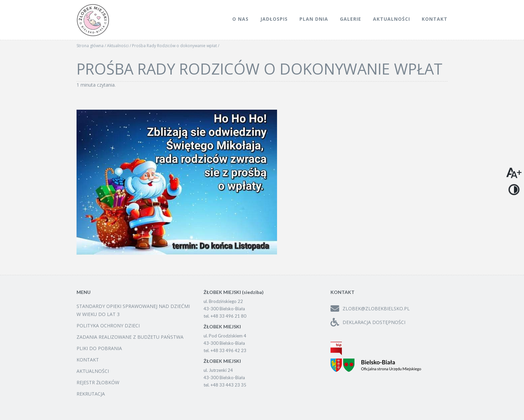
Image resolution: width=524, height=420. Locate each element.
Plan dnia (314, 19)
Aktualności (391, 19)
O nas (240, 19)
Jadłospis (274, 19)
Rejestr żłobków (98, 382)
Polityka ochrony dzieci (108, 326)
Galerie (351, 19)
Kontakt (435, 19)
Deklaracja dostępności (368, 322)
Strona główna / (92, 46)
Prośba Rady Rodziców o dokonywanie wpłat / (176, 46)
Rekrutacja (91, 394)
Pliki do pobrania (99, 348)
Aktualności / (119, 46)
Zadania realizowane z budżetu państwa (130, 337)
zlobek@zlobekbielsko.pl (370, 308)
